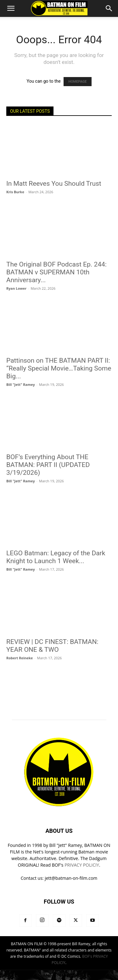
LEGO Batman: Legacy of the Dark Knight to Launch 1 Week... (56, 557)
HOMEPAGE (77, 82)
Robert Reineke (20, 658)
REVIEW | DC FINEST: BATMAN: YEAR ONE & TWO (52, 646)
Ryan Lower (16, 288)
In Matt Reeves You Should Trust (54, 184)
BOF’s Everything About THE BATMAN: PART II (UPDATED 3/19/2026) (48, 465)
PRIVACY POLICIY (82, 865)
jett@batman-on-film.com (71, 878)
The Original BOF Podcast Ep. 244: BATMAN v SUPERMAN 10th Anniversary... (56, 272)
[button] (11, 8)
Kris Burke (15, 192)
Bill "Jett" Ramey (21, 384)
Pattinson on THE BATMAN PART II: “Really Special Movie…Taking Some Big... (59, 368)
